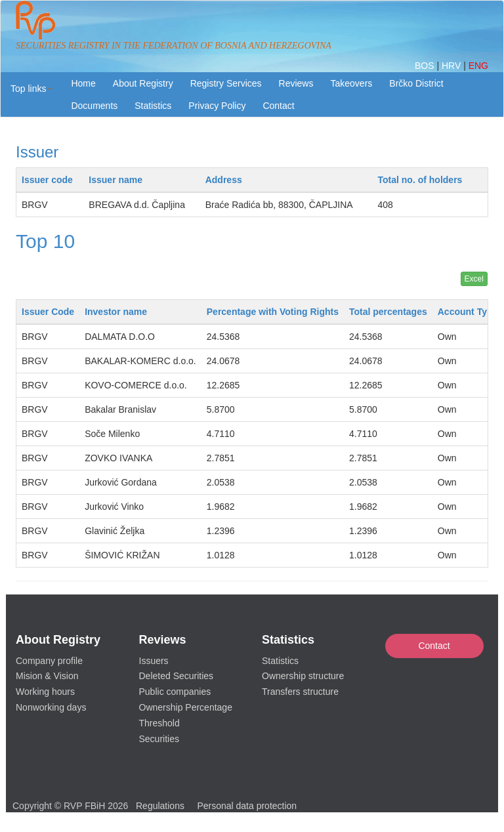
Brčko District (416, 83)
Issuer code (47, 180)
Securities (159, 739)
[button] (31, 89)
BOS (426, 66)
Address (224, 180)
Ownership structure (303, 676)
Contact (434, 646)
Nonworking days (51, 707)
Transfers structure (300, 692)
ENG (478, 66)
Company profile (49, 661)
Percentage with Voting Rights (273, 312)
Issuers (154, 661)
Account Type (468, 312)
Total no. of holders (420, 180)
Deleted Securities (177, 676)
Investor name (116, 312)
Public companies (175, 692)
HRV (452, 66)
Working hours (45, 692)
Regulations (160, 806)
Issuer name (115, 180)
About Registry (143, 83)
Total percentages (388, 312)
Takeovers (351, 83)
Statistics (153, 106)
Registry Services (226, 83)
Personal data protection (247, 806)
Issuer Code (48, 312)
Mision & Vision (47, 676)
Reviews (296, 83)
